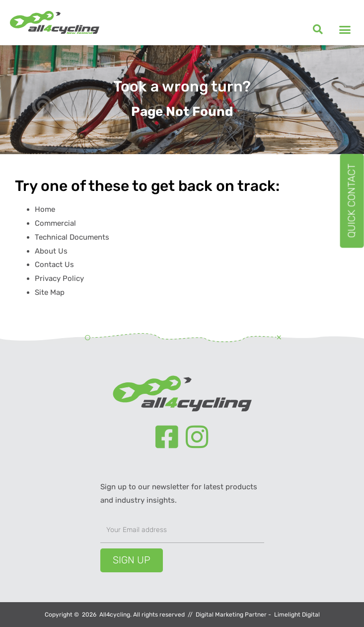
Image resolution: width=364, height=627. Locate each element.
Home (45, 209)
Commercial (55, 223)
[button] (318, 29)
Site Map (50, 292)
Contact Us (54, 265)
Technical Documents (72, 237)
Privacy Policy (59, 278)
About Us (51, 251)
